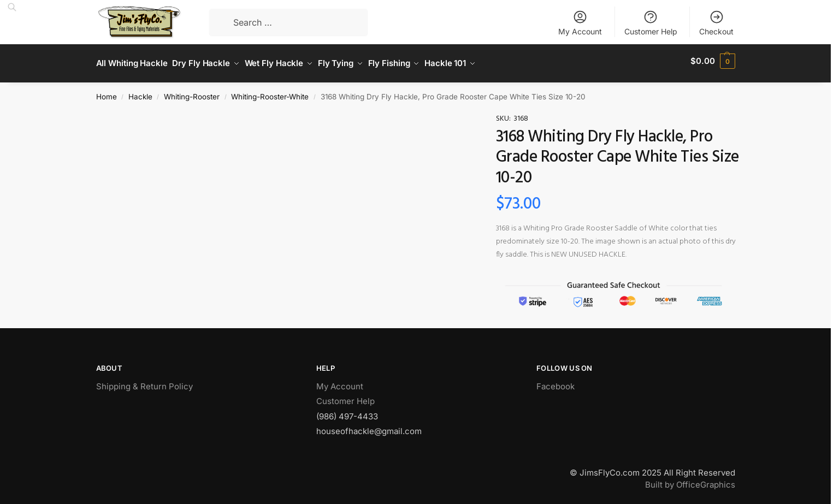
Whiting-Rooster (192, 92)
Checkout (716, 23)
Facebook (556, 381)
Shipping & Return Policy (144, 381)
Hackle (140, 92)
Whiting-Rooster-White (270, 92)
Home (107, 92)
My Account (580, 23)
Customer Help (651, 23)
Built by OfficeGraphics (690, 480)
